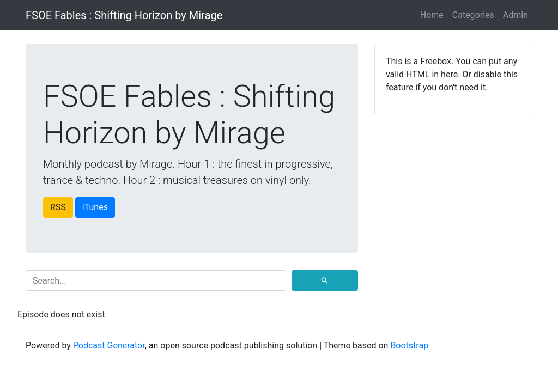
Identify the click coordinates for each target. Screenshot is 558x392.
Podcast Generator (109, 345)
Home (432, 15)
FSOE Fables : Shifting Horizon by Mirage (124, 15)
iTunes (95, 207)
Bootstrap (409, 345)
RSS (58, 207)
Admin (515, 15)
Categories (473, 15)
